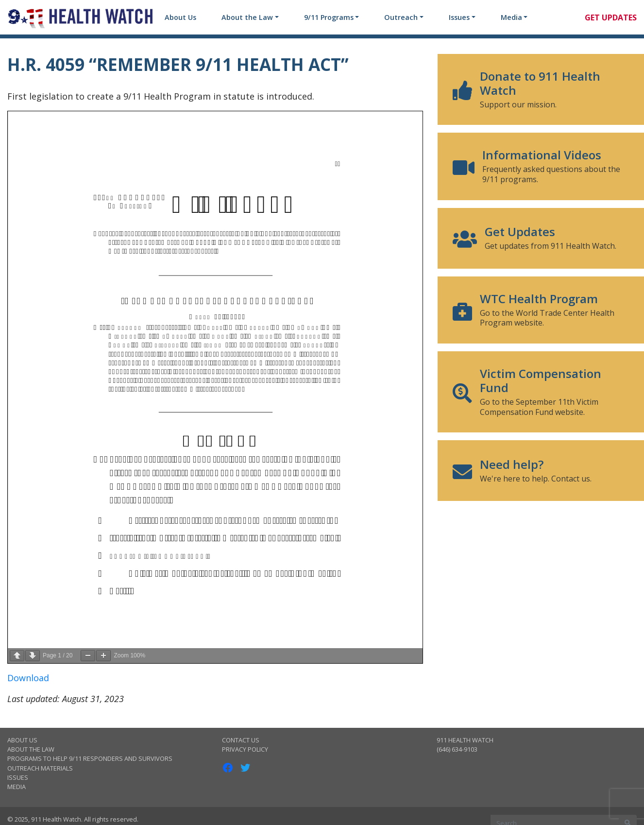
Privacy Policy (245, 749)
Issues (459, 17)
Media (511, 17)
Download (28, 678)
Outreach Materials (40, 768)
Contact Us (241, 740)
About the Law (247, 17)
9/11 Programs (329, 17)
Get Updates (611, 17)
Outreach (401, 17)
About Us (180, 17)
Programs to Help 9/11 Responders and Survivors (90, 758)
